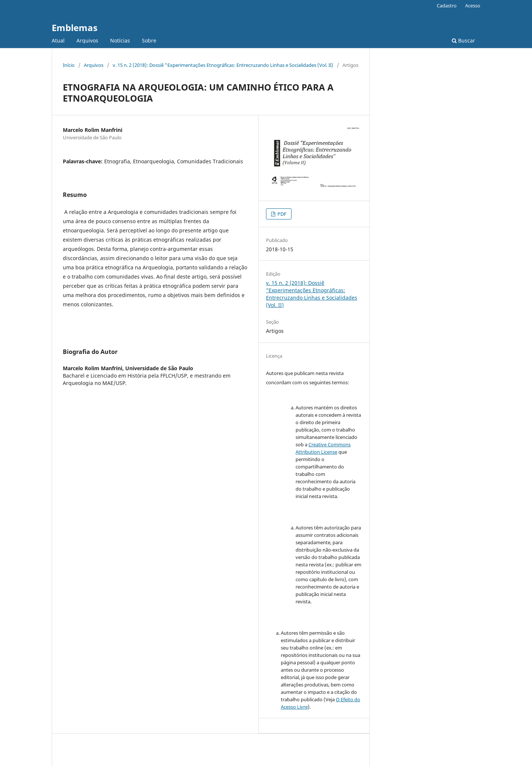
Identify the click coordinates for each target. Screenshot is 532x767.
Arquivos (87, 40)
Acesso (473, 6)
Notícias (120, 40)
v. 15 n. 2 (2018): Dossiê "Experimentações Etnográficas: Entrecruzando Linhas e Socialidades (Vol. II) (223, 65)
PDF (281, 214)
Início (69, 65)
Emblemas (75, 28)
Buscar (463, 40)
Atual (58, 40)
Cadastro (447, 6)
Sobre (149, 40)
